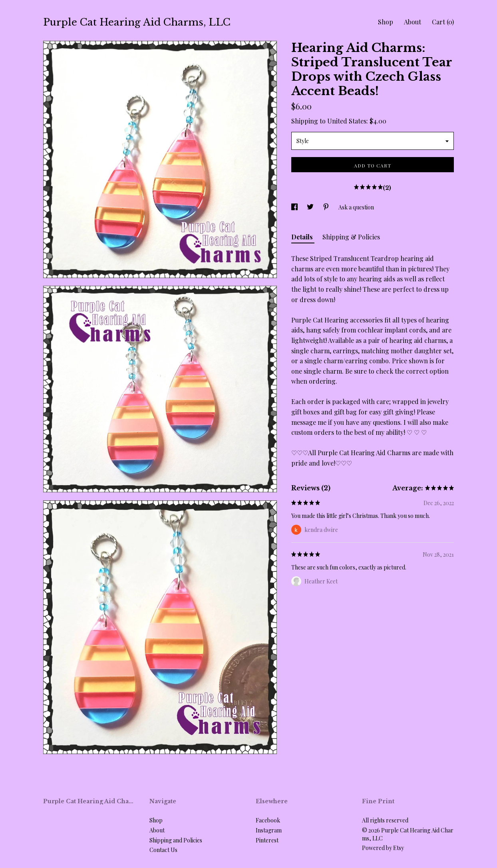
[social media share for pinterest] (327, 207)
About (413, 22)
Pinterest (267, 840)
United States (347, 121)
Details (303, 237)
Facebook (268, 820)
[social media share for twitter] (311, 207)
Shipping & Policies (351, 237)
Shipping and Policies (176, 840)
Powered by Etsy (383, 848)
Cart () (443, 22)
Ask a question (356, 207)
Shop (386, 22)
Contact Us (163, 850)
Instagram (269, 830)
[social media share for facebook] (295, 207)
